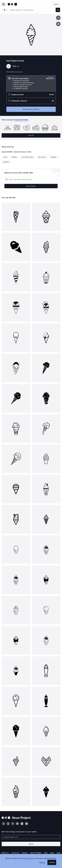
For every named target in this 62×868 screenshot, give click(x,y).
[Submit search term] (58, 10)
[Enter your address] (31, 837)
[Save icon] (58, 18)
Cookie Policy (28, 858)
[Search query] (31, 179)
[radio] (31, 83)
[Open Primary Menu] (4, 4)
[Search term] (32, 10)
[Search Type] (5, 10)
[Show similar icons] (58, 24)
